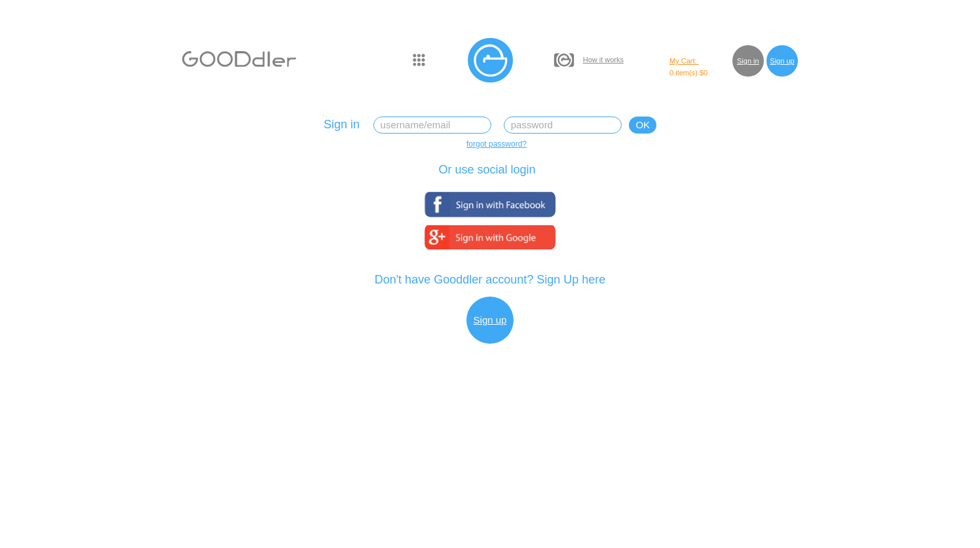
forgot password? (497, 144)
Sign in (748, 61)
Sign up (782, 61)
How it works (603, 60)
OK (643, 125)
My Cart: (684, 61)
